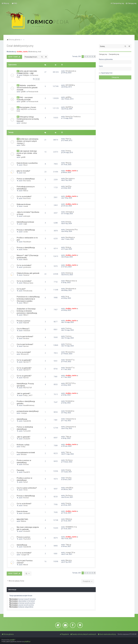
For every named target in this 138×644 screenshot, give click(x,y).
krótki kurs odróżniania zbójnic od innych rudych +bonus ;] (27, 141)
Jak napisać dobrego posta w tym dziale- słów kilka (27, 153)
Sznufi (25, 482)
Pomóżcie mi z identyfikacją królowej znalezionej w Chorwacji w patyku (28, 299)
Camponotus (70, 419)
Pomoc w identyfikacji (26, 179)
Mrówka (24, 454)
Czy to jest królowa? (25, 336)
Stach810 (27, 472)
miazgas (24, 413)
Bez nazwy (27, 181)
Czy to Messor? (23, 329)
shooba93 (27, 439)
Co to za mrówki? (24, 352)
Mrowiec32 (25, 354)
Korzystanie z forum (28, 107)
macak (26, 206)
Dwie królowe (22, 511)
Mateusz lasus (28, 283)
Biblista (24, 521)
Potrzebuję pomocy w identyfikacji (26, 188)
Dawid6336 (27, 421)
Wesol (25, 165)
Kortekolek (69, 401)
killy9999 (24, 109)
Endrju (23, 447)
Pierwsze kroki (33, 92)
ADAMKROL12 (70, 527)
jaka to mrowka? (23, 171)
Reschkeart (27, 242)
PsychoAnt (27, 539)
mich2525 (27, 331)
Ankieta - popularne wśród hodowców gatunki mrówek (27, 88)
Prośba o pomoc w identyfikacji (24, 479)
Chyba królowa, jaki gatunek (28, 273)
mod (39, 52)
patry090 (69, 488)
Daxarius (26, 275)
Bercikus (26, 338)
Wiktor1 (26, 303)
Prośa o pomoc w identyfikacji (24, 461)
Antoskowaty (70, 71)
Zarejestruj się (114, 54)
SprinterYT (27, 362)
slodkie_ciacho (22, 52)
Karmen (26, 346)
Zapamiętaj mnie (107, 73)
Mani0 (25, 259)
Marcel (26, 565)
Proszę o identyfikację (26, 230)
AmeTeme (27, 198)
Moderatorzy (33, 52)
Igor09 (68, 186)
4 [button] (90, 57)
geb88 (23, 92)
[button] (95, 57)
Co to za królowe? (24, 504)
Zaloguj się (103, 54)
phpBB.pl (27, 642)
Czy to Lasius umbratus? (27, 488)
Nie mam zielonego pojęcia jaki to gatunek (28, 528)
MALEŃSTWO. (23, 519)
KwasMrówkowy (29, 405)
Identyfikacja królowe (25, 222)
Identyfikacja (22, 545)
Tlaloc (68, 437)
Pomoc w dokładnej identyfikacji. (25, 428)
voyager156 (25, 555)
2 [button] (85, 57)
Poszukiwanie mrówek (26, 452)
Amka (25, 249)
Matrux (26, 191)
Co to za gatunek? (24, 360)
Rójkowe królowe (24, 204)
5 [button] (92, 57)
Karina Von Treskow (72, 117)
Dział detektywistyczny (20, 46)
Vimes (25, 490)
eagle (25, 224)
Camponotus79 (71, 230)
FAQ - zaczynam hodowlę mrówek (25, 98)
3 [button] (87, 57)
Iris (67, 296)
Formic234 (27, 431)
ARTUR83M (69, 85)
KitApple (26, 75)
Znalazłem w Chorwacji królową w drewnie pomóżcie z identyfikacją (27, 311)
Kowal (68, 222)
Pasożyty (20, 470)
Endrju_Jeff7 (28, 395)
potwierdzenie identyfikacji (28, 411)
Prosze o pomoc (24, 537)
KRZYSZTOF (28, 388)
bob (25, 173)
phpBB (12, 640)
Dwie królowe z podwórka (27, 163)
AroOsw (26, 464)
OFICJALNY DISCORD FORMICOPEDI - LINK (27, 72)
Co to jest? (21, 289)
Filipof (68, 139)
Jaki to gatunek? (24, 393)
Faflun (23, 145)
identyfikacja (22, 419)
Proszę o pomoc (24, 321)
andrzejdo (27, 216)
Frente (68, 328)
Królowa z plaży (23, 445)
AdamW (26, 323)
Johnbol (24, 123)
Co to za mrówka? (24, 196)
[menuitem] (14, 3)
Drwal (67, 151)
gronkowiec (27, 267)
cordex (26, 232)
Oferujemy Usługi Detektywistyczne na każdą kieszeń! (28, 119)
